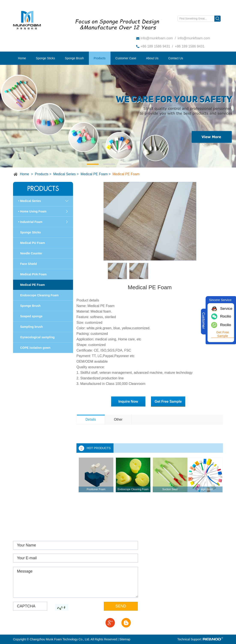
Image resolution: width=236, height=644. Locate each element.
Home (22, 58)
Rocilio (226, 316)
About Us (152, 58)
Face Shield (28, 264)
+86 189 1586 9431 (155, 46)
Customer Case (126, 58)
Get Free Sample (168, 401)
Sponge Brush (74, 58)
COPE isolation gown (35, 348)
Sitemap (125, 639)
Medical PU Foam (33, 243)
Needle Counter (31, 253)
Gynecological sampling (37, 337)
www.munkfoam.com (169, 565)
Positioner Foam (96, 489)
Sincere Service (220, 300)
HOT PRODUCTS (99, 448)
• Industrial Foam (30, 222)
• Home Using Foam (32, 211)
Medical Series (65, 174)
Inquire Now (128, 401)
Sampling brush (31, 327)
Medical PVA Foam (33, 274)
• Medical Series (30, 201)
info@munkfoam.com (157, 38)
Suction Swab (170, 489)
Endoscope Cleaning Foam (133, 489)
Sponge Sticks (45, 58)
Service (226, 309)
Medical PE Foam (94, 174)
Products (100, 58)
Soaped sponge (31, 316)
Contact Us (176, 58)
